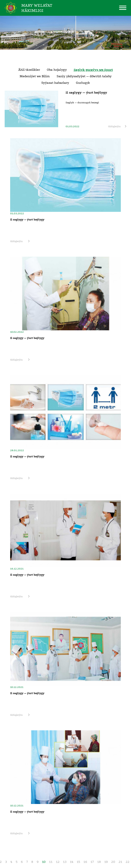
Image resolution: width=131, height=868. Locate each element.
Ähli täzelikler (29, 70)
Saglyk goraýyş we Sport (93, 70)
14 (72, 862)
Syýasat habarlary (55, 83)
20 (113, 862)
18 (99, 862)
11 (51, 862)
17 (92, 862)
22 (128, 862)
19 (106, 862)
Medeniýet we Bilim (35, 76)
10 (44, 862)
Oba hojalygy (57, 70)
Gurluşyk (83, 83)
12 (58, 862)
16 (85, 862)
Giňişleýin (117, 126)
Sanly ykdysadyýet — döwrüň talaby (84, 76)
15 (78, 862)
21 (120, 862)
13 (65, 862)
